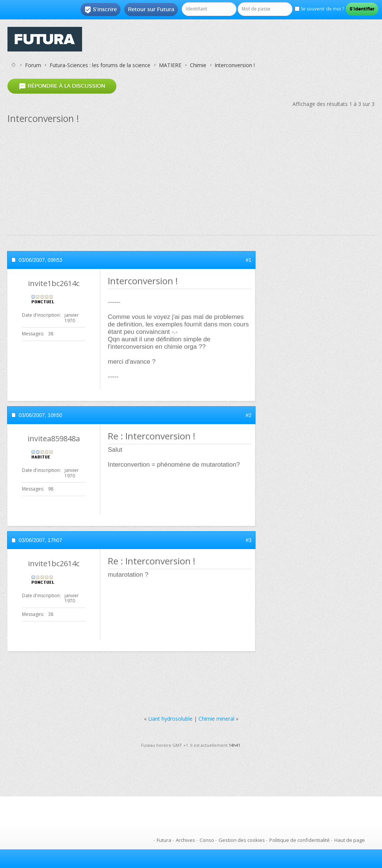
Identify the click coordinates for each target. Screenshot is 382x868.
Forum (33, 65)
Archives (185, 840)
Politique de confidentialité (300, 840)
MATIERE (170, 65)
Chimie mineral (216, 719)
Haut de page (350, 840)
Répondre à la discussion (62, 86)
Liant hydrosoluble (170, 719)
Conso (207, 840)
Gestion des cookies (242, 840)
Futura (164, 840)
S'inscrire (101, 10)
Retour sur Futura (151, 9)
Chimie (198, 65)
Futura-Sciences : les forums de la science (100, 65)
